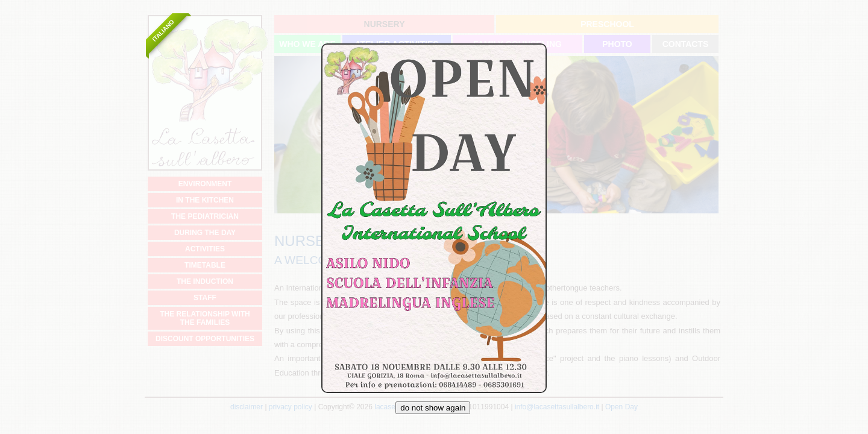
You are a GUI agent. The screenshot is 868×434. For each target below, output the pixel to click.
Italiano (163, 30)
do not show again (433, 408)
